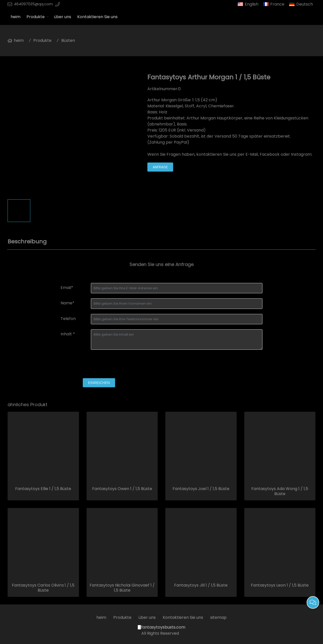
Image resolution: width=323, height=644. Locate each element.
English (252, 4)
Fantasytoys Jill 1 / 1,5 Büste (201, 585)
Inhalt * (68, 334)
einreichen (99, 383)
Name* (68, 303)
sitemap (218, 617)
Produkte (36, 17)
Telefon (68, 319)
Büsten (68, 40)
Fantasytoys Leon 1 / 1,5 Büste (280, 585)
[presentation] (99, 365)
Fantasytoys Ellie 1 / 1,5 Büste (43, 489)
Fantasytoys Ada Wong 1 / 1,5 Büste (280, 491)
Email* (67, 288)
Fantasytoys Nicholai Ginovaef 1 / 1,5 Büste (122, 588)
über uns (63, 17)
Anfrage (160, 167)
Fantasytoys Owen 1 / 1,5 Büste (122, 489)
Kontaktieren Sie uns (97, 17)
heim (16, 17)
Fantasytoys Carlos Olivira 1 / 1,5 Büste (43, 588)
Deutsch (305, 4)
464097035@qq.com (33, 4)
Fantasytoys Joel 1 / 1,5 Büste (201, 489)
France (277, 4)
